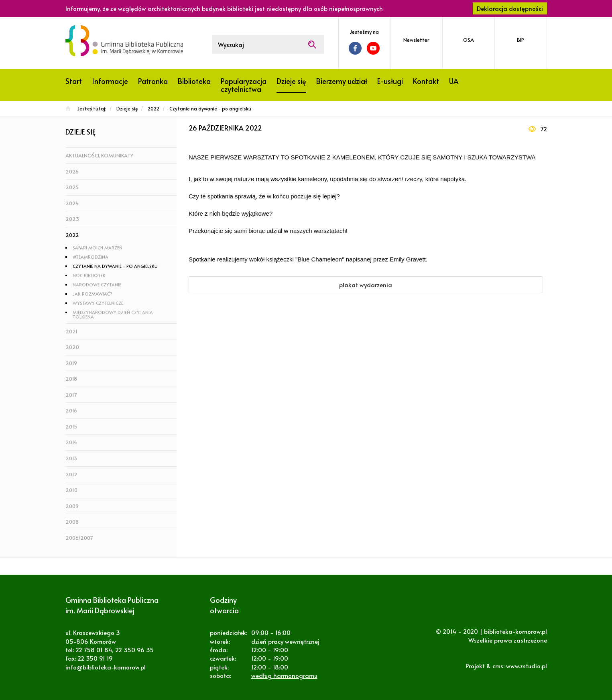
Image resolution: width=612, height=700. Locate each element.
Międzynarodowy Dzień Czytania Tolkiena (113, 314)
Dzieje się (291, 81)
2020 (72, 347)
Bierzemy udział (342, 81)
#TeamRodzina (90, 257)
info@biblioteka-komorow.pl (106, 667)
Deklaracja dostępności (510, 8)
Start (74, 81)
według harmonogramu (284, 675)
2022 (72, 235)
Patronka (153, 81)
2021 (71, 331)
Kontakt (426, 81)
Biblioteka (194, 81)
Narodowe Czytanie (97, 285)
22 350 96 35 (134, 650)
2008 (72, 522)
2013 (71, 458)
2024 (72, 203)
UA (454, 81)
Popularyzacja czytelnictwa (244, 85)
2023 (72, 219)
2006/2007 (79, 538)
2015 (71, 427)
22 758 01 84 (94, 650)
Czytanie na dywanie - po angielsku (115, 266)
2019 (71, 363)
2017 (71, 395)
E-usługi (390, 81)
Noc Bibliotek (89, 275)
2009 (72, 506)
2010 (71, 490)
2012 (71, 474)
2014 (71, 442)
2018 (71, 379)
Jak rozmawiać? (93, 294)
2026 (72, 171)
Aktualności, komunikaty (99, 155)
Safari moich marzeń (98, 248)
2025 (72, 187)
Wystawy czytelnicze (98, 303)
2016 (71, 410)
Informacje (110, 81)
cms (498, 666)
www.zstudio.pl (527, 666)
